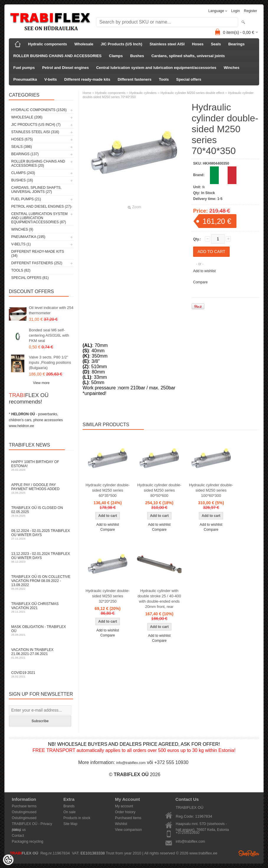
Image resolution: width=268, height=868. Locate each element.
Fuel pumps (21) (26, 199)
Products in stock (77, 818)
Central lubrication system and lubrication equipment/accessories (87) (39, 218)
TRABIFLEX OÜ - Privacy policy (32, 824)
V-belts (51, 79)
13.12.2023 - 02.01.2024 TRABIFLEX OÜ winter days (41, 557)
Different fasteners (135, 79)
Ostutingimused (24, 812)
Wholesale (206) (27, 117)
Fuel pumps (24, 68)
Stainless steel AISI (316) (35, 132)
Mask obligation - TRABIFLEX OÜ (41, 630)
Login (235, 11)
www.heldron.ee (21, 426)
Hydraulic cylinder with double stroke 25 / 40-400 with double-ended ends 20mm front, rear (159, 599)
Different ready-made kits (87, 79)
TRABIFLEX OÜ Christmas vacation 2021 (41, 607)
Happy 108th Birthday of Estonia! (41, 466)
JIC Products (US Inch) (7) (36, 125)
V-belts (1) (21, 244)
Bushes (137, 56)
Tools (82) (21, 270)
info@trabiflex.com (131, 763)
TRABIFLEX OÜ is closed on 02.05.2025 (41, 511)
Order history (125, 812)
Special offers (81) (30, 278)
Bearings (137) (25, 154)
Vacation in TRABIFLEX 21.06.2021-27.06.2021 (41, 653)
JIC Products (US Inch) (122, 44)
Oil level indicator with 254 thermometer (51, 310)
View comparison (128, 830)
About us (19, 830)
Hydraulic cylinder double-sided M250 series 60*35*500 (108, 490)
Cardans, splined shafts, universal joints (188, 56)
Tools (164, 79)
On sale (69, 812)
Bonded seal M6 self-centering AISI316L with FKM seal (49, 335)
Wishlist (121, 824)
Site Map (70, 824)
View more (41, 383)
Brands (69, 806)
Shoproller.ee (249, 853)
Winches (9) (22, 229)
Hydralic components (47, 44)
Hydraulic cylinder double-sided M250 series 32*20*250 (108, 596)
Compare (200, 282)
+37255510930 (188, 833)
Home (87, 93)
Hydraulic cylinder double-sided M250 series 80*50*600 (160, 490)
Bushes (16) (22, 180)
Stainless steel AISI (167, 44)
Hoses (198, 44)
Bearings (236, 44)
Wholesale (84, 44)
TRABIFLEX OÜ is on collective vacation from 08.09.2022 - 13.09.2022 (41, 582)
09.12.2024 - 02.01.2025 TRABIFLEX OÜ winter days (41, 534)
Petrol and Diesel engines (65, 68)
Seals (216, 44)
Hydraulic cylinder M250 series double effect (192, 93)
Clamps (116, 56)
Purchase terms (24, 806)
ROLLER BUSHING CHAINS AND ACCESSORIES (57, 56)
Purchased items (128, 818)
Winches (232, 68)
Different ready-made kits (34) (38, 254)
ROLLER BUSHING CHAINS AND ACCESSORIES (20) (38, 163)
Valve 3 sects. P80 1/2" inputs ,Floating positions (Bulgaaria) (50, 362)
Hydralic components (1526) (39, 110)
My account (124, 806)
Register (250, 11)
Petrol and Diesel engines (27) (41, 206)
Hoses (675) (22, 139)
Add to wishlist (204, 271)
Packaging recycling (28, 841)
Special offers (189, 79)
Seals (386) (22, 147)
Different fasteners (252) (37, 263)
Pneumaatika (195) (28, 237)
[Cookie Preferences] (8, 860)
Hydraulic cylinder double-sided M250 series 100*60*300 (211, 490)
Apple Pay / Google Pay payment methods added (41, 488)
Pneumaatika (25, 79)
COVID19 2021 (41, 674)
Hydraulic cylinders (143, 93)
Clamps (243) (23, 173)
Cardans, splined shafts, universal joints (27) (36, 190)
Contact (18, 836)
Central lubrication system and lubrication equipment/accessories (156, 68)
